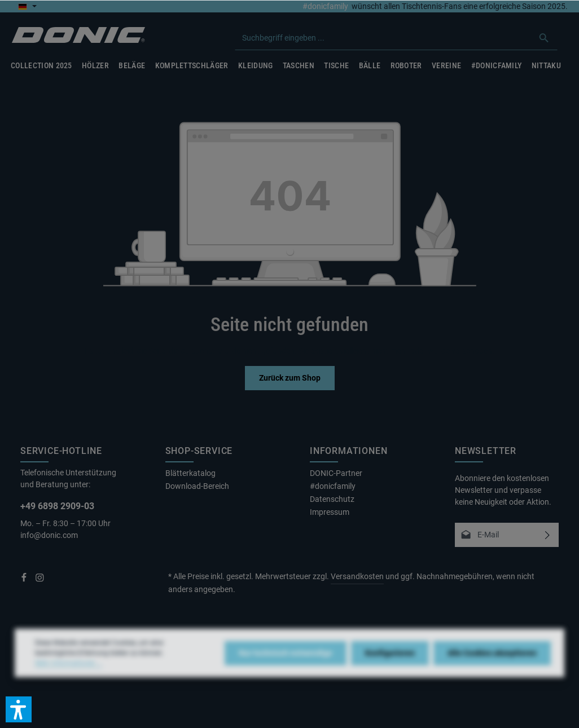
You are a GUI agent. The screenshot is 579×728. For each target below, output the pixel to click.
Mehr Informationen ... (69, 680)
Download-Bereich (197, 486)
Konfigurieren (390, 669)
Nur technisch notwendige (286, 669)
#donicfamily (325, 6)
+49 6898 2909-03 (57, 506)
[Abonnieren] (547, 535)
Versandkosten (357, 576)
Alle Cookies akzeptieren (492, 669)
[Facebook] (25, 580)
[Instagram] (40, 580)
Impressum (330, 512)
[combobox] (383, 38)
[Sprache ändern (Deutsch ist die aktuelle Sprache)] (27, 6)
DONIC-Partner (336, 473)
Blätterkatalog (190, 473)
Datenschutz (332, 499)
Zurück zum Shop (290, 378)
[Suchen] (544, 38)
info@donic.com (50, 535)
